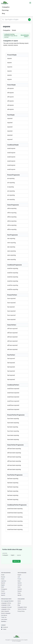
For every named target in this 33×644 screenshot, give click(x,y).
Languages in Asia (6, 609)
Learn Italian (4, 619)
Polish (19, 593)
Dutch (3, 587)
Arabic (3, 579)
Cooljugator (5, 555)
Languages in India (6, 605)
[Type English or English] (16, 20)
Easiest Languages (6, 613)
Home (19, 601)
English (13, 555)
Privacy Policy (21, 611)
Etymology (5, 10)
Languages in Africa (6, 603)
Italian (19, 581)
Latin (19, 577)
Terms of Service (22, 609)
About (19, 603)
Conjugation (6, 7)
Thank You (4, 617)
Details (14, 30)
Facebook (5, 627)
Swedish (20, 589)
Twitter (4, 629)
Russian (3, 577)
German (3, 593)
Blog (3, 13)
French (3, 591)
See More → (4, 621)
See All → (4, 595)
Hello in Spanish (5, 611)
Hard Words (4, 615)
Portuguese (4, 589)
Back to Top (16, 561)
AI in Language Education (7, 601)
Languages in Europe (6, 607)
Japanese (4, 581)
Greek (3, 575)
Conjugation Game (22, 607)
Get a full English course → (25, 36)
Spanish (3, 583)
